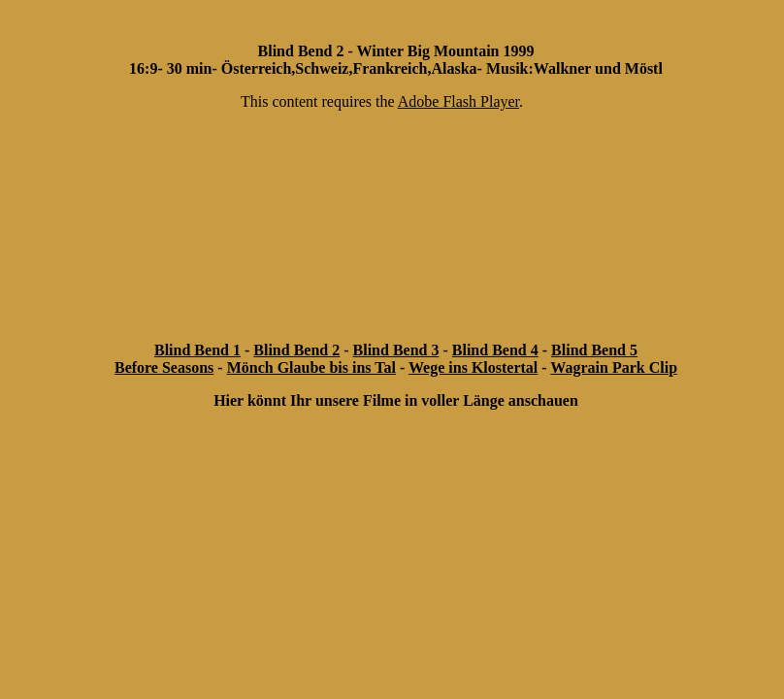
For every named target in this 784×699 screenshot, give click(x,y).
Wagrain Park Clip (614, 367)
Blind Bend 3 (396, 350)
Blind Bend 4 (495, 350)
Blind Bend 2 (296, 350)
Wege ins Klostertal (473, 367)
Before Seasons (164, 367)
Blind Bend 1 (197, 350)
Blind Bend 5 (594, 350)
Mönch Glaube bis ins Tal (311, 367)
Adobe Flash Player (458, 101)
